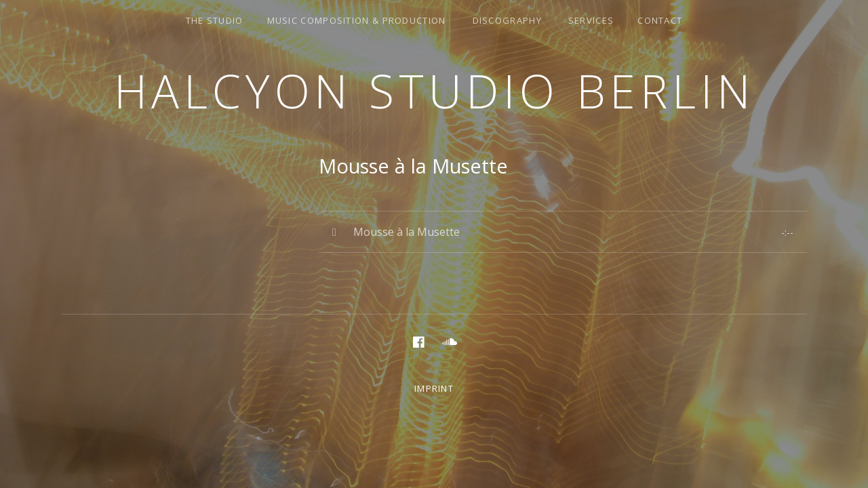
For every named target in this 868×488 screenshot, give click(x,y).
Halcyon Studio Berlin (434, 90)
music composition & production (357, 20)
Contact (660, 20)
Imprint (434, 388)
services (591, 20)
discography (507, 20)
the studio (215, 20)
